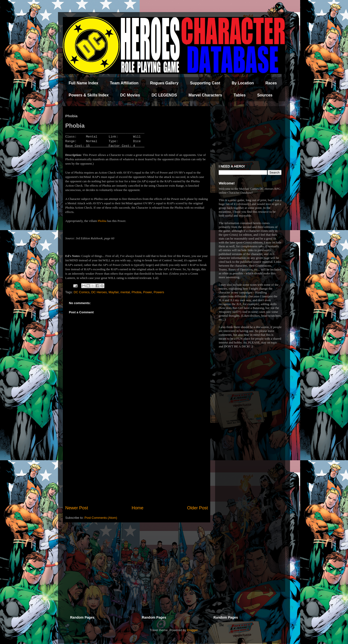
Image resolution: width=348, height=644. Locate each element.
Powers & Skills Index (89, 95)
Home (138, 508)
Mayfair (114, 292)
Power (147, 292)
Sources (265, 95)
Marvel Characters (205, 95)
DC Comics (82, 292)
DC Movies (130, 95)
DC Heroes (99, 292)
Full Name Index (83, 83)
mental (125, 292)
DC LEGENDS (164, 95)
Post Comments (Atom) (101, 518)
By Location (243, 83)
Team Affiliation (124, 83)
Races (271, 83)
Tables (240, 95)
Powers (159, 292)
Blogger (192, 630)
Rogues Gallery (164, 83)
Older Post (197, 508)
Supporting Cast (205, 83)
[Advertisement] (137, 465)
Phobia (102, 221)
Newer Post (77, 508)
